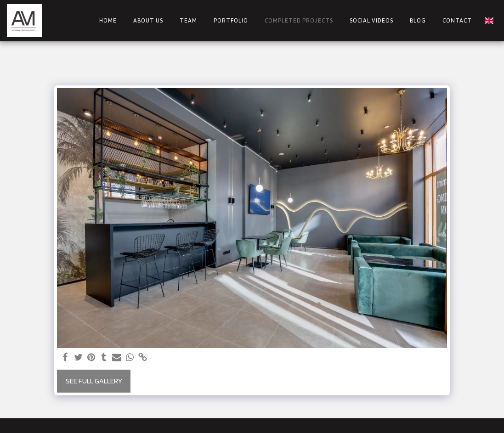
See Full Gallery (94, 381)
